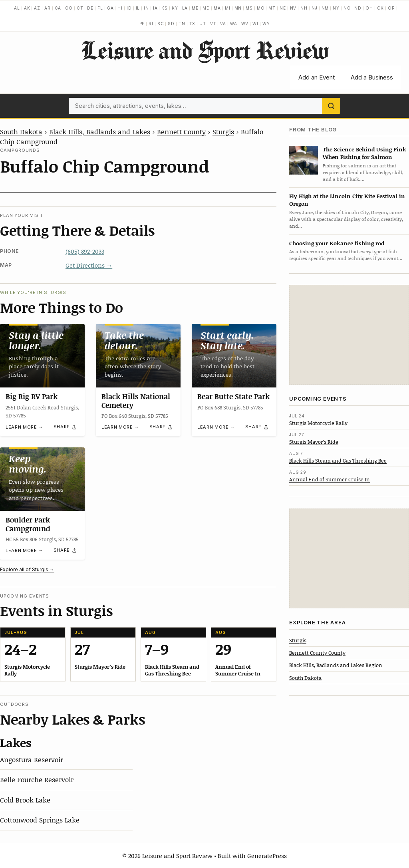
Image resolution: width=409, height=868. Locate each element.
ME (195, 8)
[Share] (66, 427)
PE (142, 24)
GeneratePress (267, 856)
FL (100, 8)
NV (293, 8)
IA (155, 8)
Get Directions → (89, 265)
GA (110, 8)
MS (249, 8)
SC (161, 24)
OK (381, 8)
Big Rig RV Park (32, 396)
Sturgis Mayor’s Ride (314, 442)
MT (272, 8)
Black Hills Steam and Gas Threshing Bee (338, 461)
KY (175, 8)
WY (266, 24)
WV (245, 24)
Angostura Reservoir (32, 759)
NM (325, 8)
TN (182, 24)
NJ (315, 8)
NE (283, 8)
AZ (37, 8)
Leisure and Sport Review (205, 50)
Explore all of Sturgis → (27, 569)
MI (228, 8)
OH (369, 8)
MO (261, 8)
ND (358, 8)
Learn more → (24, 427)
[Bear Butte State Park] (234, 356)
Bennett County (181, 131)
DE (90, 8)
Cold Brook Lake (25, 800)
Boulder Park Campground (28, 524)
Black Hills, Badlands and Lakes (100, 131)
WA (234, 24)
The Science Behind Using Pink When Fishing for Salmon (364, 153)
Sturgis (223, 131)
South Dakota (21, 131)
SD (171, 24)
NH (304, 8)
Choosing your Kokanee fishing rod (337, 243)
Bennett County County (317, 653)
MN (238, 8)
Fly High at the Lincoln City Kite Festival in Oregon (347, 200)
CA (58, 8)
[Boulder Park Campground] (42, 479)
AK (27, 8)
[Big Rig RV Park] (42, 356)
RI (151, 24)
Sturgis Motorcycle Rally (318, 423)
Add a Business (372, 77)
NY (336, 8)
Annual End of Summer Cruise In (330, 479)
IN (146, 8)
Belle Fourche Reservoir (37, 779)
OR (391, 8)
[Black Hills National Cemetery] (138, 356)
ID (129, 8)
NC (347, 8)
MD (206, 8)
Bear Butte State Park (233, 396)
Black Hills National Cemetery (136, 401)
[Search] (331, 106)
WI (255, 24)
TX (193, 24)
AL (17, 8)
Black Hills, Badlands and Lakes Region (336, 665)
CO (69, 8)
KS (165, 8)
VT (213, 24)
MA (217, 8)
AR (48, 8)
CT (80, 8)
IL (138, 8)
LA (185, 8)
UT (203, 24)
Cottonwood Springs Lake (40, 820)
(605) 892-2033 (85, 251)
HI (120, 8)
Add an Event (317, 77)
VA (223, 24)
